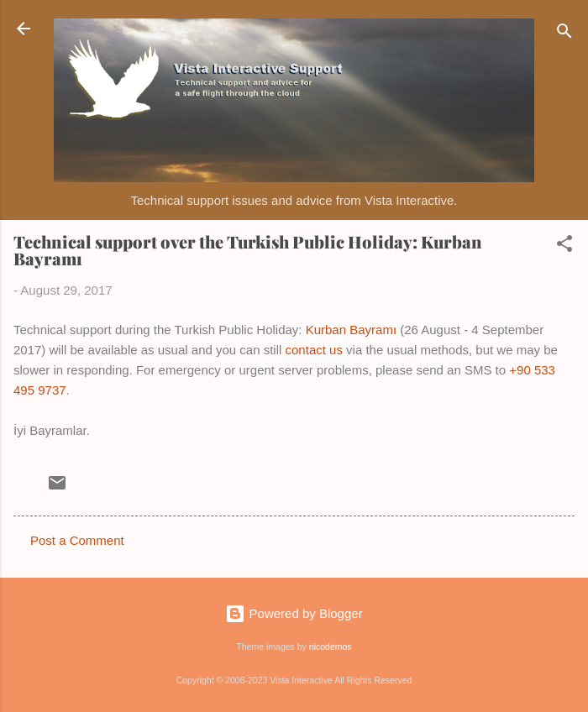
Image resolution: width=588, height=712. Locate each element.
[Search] (564, 34)
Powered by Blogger (294, 613)
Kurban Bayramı (351, 330)
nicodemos (331, 647)
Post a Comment (77, 540)
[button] (564, 246)
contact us (314, 350)
